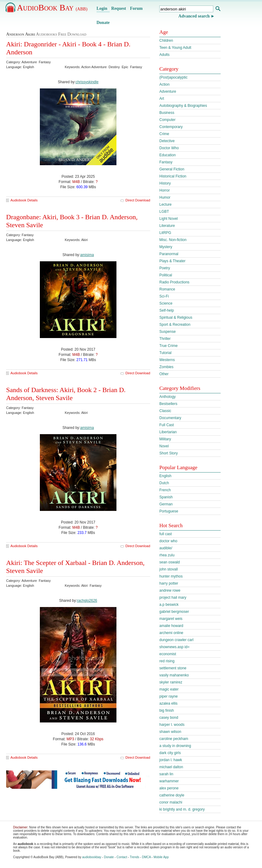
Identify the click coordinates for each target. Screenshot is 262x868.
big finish (167, 710)
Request (119, 8)
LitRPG (165, 233)
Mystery (166, 247)
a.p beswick (169, 605)
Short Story (169, 453)
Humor (165, 197)
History (165, 183)
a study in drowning (175, 746)
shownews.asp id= (174, 647)
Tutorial (165, 353)
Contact (122, 857)
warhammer (169, 781)
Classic (165, 411)
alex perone (169, 788)
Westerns (167, 360)
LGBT (164, 212)
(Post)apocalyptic (173, 77)
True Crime (169, 346)
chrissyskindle (87, 82)
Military (165, 439)
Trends (135, 857)
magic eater (169, 689)
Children (166, 41)
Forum (136, 8)
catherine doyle (172, 795)
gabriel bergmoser (174, 612)
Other (164, 374)
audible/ (166, 548)
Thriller (165, 339)
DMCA (146, 857)
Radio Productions (174, 282)
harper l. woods (172, 725)
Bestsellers (168, 404)
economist (168, 654)
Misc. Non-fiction (173, 240)
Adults (164, 55)
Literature (167, 226)
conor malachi (171, 802)
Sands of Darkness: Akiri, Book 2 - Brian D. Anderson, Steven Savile (66, 394)
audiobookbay (92, 857)
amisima (87, 255)
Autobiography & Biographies (183, 106)
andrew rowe (170, 590)
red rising (167, 661)
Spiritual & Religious (176, 317)
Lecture (165, 204)
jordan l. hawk (171, 760)
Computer (167, 120)
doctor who (168, 541)
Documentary (170, 418)
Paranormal (169, 254)
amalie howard (171, 626)
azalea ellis (168, 703)
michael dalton (171, 767)
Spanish (166, 497)
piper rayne (169, 696)
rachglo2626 (87, 601)
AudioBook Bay (52, 8)
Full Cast (167, 425)
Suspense (167, 332)
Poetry (165, 268)
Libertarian (168, 432)
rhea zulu (167, 555)
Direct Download (138, 200)
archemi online (171, 633)
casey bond (169, 718)
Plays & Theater (172, 261)
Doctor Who (169, 148)
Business (167, 113)
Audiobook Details (24, 200)
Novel (164, 446)
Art (162, 99)
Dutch (164, 483)
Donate (103, 23)
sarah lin (166, 774)
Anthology (167, 397)
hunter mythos (171, 576)
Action (164, 84)
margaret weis (171, 619)
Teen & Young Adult (175, 48)
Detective (167, 141)
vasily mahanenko (174, 675)
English (165, 476)
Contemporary (171, 127)
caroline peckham (174, 739)
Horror (165, 190)
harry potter (169, 583)
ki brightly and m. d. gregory (182, 809)
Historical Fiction (173, 176)
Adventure (168, 91)
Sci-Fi (164, 296)
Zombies (166, 367)
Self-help (167, 310)
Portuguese (169, 511)
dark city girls (170, 753)
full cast (166, 534)
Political (166, 275)
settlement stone (173, 668)
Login (102, 8)
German (166, 504)
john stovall (169, 569)
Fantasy (166, 162)
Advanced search (194, 16)
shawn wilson (170, 732)
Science (166, 303)
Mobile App (161, 857)
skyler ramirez (171, 682)
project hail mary (173, 597)
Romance (167, 289)
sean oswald (170, 562)
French (165, 490)
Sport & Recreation (175, 325)
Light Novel (169, 219)
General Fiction (172, 169)
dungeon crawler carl (176, 640)
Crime (164, 134)
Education (167, 155)
